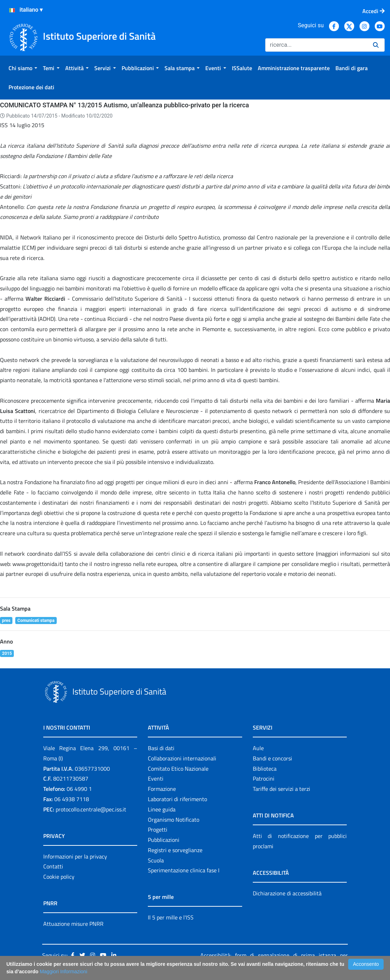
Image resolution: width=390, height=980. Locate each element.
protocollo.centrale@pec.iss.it (91, 809)
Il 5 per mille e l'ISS (171, 917)
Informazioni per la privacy (75, 856)
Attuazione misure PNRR (73, 924)
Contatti (53, 866)
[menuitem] (23, 68)
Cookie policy (59, 877)
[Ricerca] (316, 45)
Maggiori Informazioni (63, 971)
